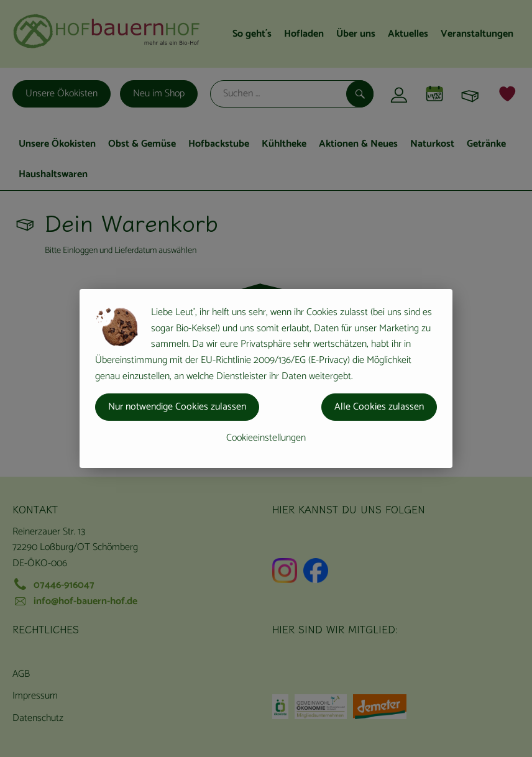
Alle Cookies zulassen (379, 407)
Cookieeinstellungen (266, 438)
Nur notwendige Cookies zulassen (177, 407)
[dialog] (266, 378)
